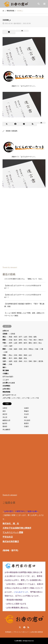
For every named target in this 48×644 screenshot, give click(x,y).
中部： (5, 343)
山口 (30, 355)
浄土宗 (5, 417)
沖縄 (10, 364)
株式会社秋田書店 (11, 541)
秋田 (15, 337)
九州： (5, 361)
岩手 (20, 337)
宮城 (30, 337)
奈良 (25, 349)
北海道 (13, 334)
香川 (10, 358)
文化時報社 (6, 386)
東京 (35, 340)
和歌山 (31, 349)
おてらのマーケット (9, 395)
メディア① (6, 398)
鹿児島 (41, 361)
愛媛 (20, 358)
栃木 (15, 340)
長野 (10, 343)
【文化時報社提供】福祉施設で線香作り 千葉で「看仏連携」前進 (24, 305)
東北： (5, 337)
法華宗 (5, 408)
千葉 (30, 340)
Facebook (24, 627)
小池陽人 (6, 374)
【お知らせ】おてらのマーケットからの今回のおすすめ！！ (23, 287)
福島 (35, 337)
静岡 (20, 343)
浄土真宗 (27, 420)
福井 (11, 346)
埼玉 (25, 340)
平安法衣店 (8, 537)
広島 (15, 355)
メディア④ (35, 398)
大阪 (10, 349)
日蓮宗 (26, 426)
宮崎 (30, 361)
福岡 (10, 361)
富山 (40, 343)
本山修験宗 (6, 430)
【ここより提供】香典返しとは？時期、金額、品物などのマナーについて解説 (24, 314)
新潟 (35, 343)
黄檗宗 (26, 423)
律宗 (4, 411)
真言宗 (5, 414)
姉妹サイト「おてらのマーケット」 (24, 85)
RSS (28, 627)
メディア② (16, 398)
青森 (10, 337)
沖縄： (5, 364)
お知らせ (6, 331)
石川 (6, 346)
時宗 (26, 417)
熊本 (35, 361)
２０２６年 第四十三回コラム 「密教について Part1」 (24, 279)
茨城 (10, 340)
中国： (5, 355)
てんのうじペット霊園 (13, 532)
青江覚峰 (6, 370)
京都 (20, 349)
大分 (25, 361)
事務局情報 (6, 392)
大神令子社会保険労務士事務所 (17, 528)
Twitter (20, 627)
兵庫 (6, 352)
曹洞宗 (5, 426)
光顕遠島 (14, 131)
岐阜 (25, 343)
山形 (25, 337)
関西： (5, 349)
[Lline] (9, 32)
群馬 (20, 340)
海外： (5, 367)
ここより (6, 380)
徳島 (15, 358)
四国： (5, 358)
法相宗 (26, 408)
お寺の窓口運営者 (37, 632)
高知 (25, 358)
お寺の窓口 (6, 389)
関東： (5, 340)
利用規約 (8, 632)
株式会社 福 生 (11, 524)
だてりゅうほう (8, 377)
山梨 (15, 343)
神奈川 (41, 340)
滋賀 (15, 349)
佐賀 (15, 361)
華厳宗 (26, 411)
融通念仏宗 (6, 420)
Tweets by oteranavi (10, 267)
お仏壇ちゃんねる (9, 383)
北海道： (6, 334)
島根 (25, 355)
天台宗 (26, 414)
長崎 (20, 361)
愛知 (30, 343)
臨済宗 (5, 423)
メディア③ (25, 398)
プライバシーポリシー (21, 632)
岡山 (10, 355)
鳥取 (20, 355)
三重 (42, 349)
